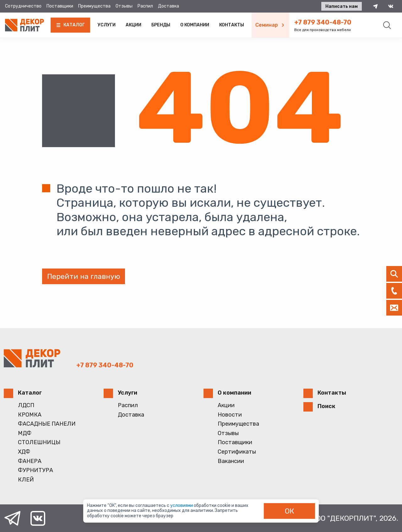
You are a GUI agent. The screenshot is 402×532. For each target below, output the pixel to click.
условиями (182, 505)
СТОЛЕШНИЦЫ (39, 442)
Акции (133, 25)
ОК (290, 511)
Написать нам (342, 6)
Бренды (161, 25)
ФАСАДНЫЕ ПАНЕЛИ (47, 424)
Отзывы (124, 6)
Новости (230, 415)
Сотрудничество (23, 6)
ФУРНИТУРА (35, 470)
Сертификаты (237, 452)
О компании (195, 25)
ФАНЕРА (30, 461)
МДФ (25, 433)
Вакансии (231, 461)
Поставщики (60, 6)
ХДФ (24, 452)
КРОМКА (30, 415)
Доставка (168, 6)
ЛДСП (26, 405)
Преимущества (94, 6)
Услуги (107, 25)
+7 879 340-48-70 (323, 22)
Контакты (232, 25)
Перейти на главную (84, 276)
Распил (145, 6)
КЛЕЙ (26, 480)
